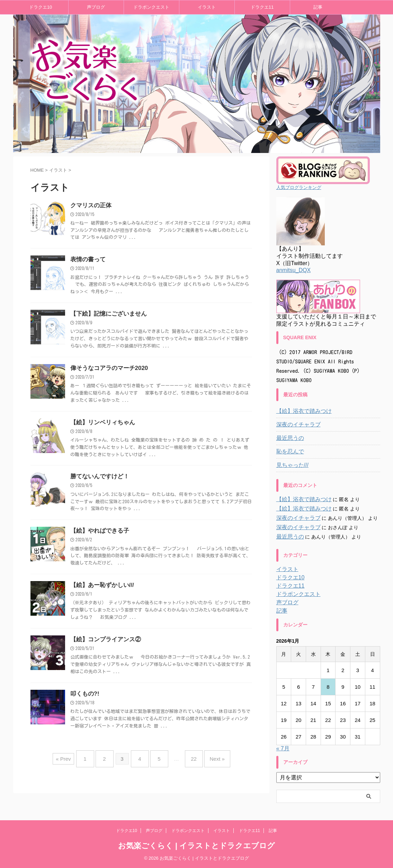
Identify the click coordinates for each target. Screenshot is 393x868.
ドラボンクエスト (151, 7)
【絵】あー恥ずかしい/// (100, 590)
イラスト (207, 7)
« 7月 (283, 748)
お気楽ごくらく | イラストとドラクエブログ (196, 846)
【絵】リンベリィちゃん (101, 426)
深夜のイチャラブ (296, 425)
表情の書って (87, 260)
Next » (209, 763)
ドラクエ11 (262, 7)
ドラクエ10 (41, 7)
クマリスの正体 (90, 206)
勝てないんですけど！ (98, 480)
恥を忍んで (288, 452)
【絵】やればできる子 (98, 535)
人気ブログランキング (299, 187)
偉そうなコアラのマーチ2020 (107, 370)
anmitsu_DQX (294, 270)
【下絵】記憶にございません (106, 315)
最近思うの (288, 438)
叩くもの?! (84, 700)
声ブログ (96, 7)
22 (189, 763)
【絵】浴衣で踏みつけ (301, 411)
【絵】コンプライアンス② (104, 645)
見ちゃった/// (291, 465)
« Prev (74, 763)
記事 (318, 7)
